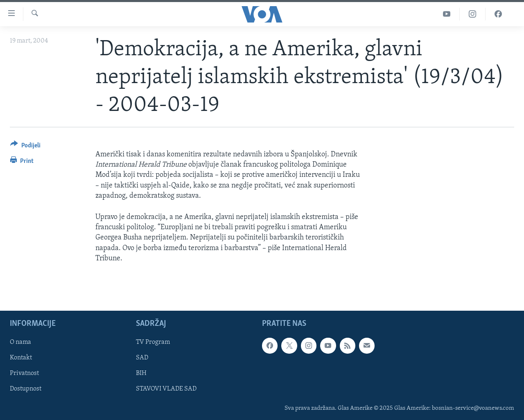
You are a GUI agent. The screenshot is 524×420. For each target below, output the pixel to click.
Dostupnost (26, 389)
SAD (142, 358)
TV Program (153, 342)
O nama (20, 342)
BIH (141, 373)
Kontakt (21, 358)
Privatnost (24, 373)
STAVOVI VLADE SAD (166, 389)
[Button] (25, 147)
